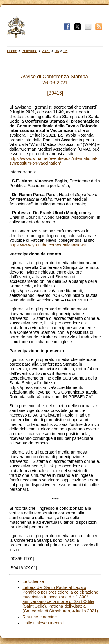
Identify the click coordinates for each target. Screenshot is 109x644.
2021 (46, 51)
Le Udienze (33, 581)
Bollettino (29, 51)
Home (12, 51)
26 (66, 51)
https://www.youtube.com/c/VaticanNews (48, 245)
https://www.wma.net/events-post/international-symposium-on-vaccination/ (53, 161)
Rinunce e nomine (40, 617)
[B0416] (55, 93)
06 (57, 51)
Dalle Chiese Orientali (43, 623)
